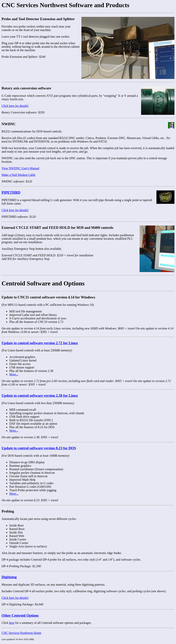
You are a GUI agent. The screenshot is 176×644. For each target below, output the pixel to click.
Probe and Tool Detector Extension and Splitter (38, 19)
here (12, 623)
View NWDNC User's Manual (20, 168)
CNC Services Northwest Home (21, 633)
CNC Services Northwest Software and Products (65, 5)
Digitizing (9, 577)
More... (14, 374)
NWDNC (9, 124)
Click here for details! (15, 106)
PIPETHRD (11, 192)
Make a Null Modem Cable (19, 175)
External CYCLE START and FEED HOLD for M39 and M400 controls (57, 228)
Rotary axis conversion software (26, 88)
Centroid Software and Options (43, 283)
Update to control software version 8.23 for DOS (39, 448)
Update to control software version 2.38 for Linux (40, 395)
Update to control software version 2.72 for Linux (40, 343)
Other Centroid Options (20, 615)
